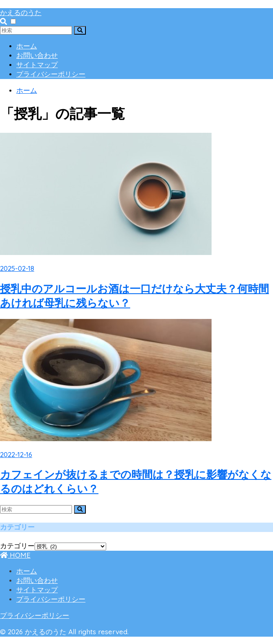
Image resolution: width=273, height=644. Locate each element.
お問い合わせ (37, 56)
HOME (15, 555)
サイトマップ (37, 65)
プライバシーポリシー (51, 74)
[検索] (80, 30)
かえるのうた (21, 12)
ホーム (27, 46)
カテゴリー (17, 546)
